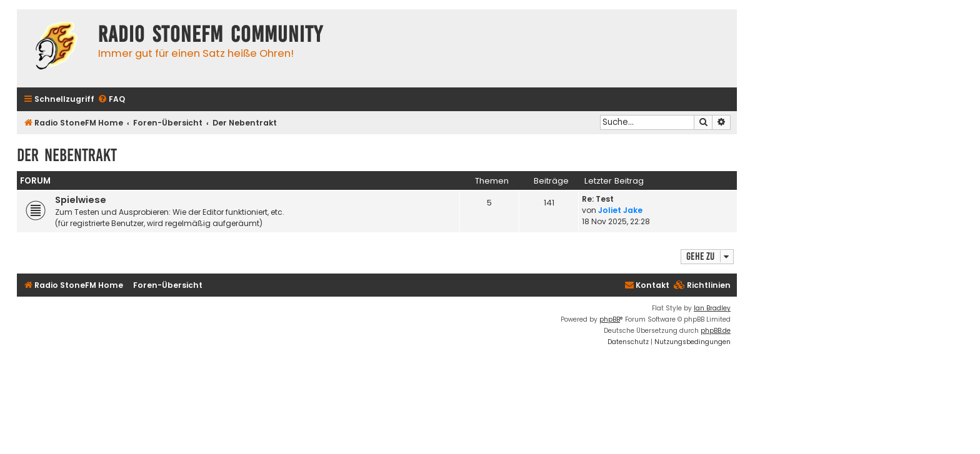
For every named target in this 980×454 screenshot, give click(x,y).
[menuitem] (111, 100)
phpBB (610, 319)
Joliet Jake (620, 210)
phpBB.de (716, 331)
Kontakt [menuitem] (647, 285)
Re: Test (598, 199)
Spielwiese (81, 200)
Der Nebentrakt (67, 155)
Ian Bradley (712, 308)
